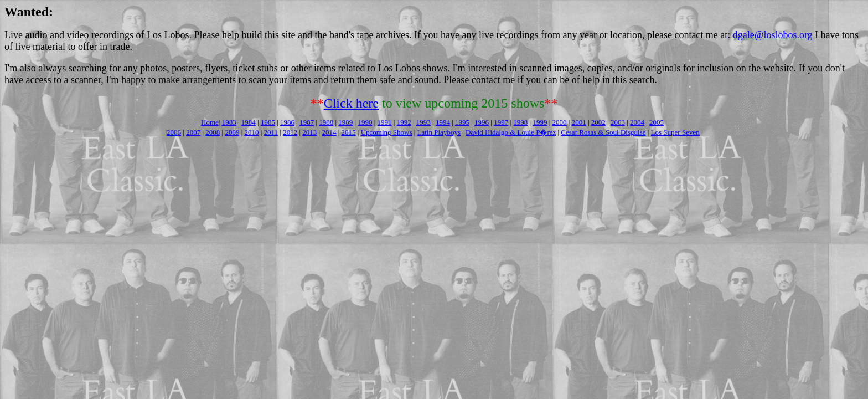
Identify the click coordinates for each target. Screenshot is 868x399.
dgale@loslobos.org (773, 35)
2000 (560, 122)
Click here (351, 103)
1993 (423, 122)
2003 (618, 122)
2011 (271, 132)
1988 (326, 122)
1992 (404, 122)
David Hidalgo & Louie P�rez (511, 132)
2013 (309, 132)
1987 (307, 122)
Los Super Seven (675, 132)
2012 (290, 132)
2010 (251, 132)
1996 (482, 122)
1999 (540, 122)
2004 (637, 122)
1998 (520, 122)
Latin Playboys (439, 132)
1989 (345, 122)
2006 (174, 132)
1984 (249, 122)
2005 (657, 122)
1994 (443, 122)
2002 (598, 122)
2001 (579, 122)
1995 (462, 122)
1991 (385, 122)
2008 (213, 132)
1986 (287, 122)
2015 (349, 132)
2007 (193, 132)
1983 (229, 122)
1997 (501, 122)
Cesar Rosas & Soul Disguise (603, 132)
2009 (232, 132)
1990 (365, 122)
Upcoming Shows (387, 132)
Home (210, 122)
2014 (329, 132)
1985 (268, 122)
